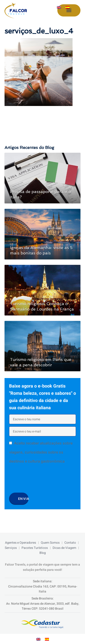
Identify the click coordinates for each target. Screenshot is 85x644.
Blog (43, 553)
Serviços (11, 548)
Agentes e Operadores (21, 543)
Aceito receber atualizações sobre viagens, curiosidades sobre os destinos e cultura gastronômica (41, 452)
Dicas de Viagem (64, 548)
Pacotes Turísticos (35, 548)
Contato (70, 543)
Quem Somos (50, 543)
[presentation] (44, 480)
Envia (23, 499)
